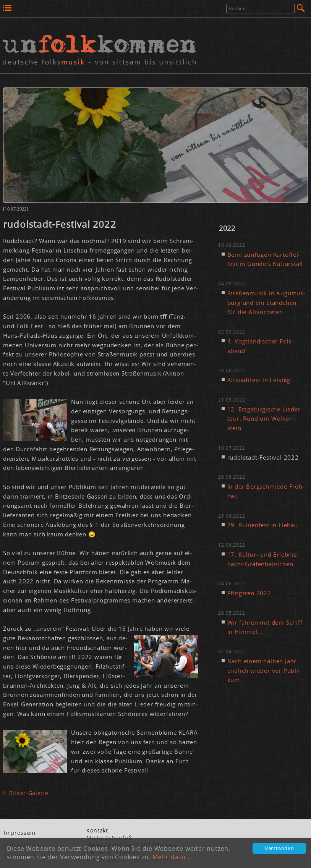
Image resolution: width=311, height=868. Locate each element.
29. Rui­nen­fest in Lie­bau (263, 525)
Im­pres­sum (20, 833)
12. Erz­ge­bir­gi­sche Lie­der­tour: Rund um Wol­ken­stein (265, 419)
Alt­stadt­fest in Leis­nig (259, 380)
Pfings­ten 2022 (249, 593)
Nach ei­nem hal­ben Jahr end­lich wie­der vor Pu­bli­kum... (264, 670)
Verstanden (279, 848)
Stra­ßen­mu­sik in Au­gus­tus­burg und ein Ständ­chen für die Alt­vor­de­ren (266, 303)
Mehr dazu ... (173, 857)
